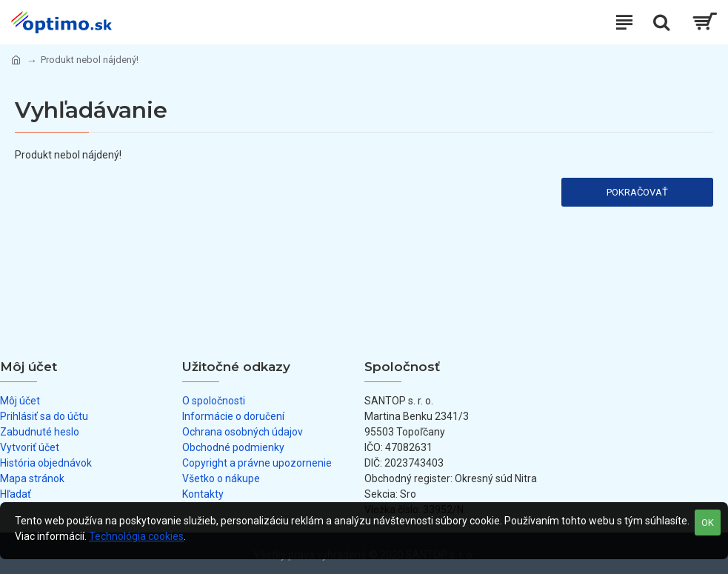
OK (708, 523)
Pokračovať (637, 192)
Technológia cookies (136, 536)
